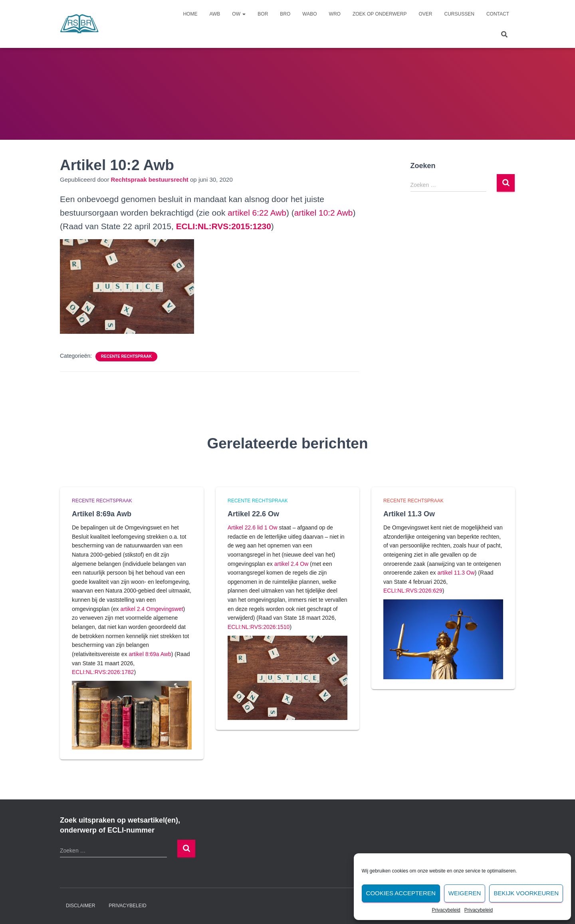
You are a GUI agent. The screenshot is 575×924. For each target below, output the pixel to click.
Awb (215, 14)
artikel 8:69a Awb (150, 654)
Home (190, 14)
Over (426, 14)
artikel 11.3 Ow (456, 573)
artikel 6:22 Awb (257, 213)
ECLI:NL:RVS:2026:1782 (103, 672)
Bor (263, 14)
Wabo (309, 14)
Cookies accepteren (401, 893)
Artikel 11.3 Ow (409, 514)
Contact (498, 14)
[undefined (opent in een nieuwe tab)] (224, 226)
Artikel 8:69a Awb (102, 514)
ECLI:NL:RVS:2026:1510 (259, 627)
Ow (239, 14)
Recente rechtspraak (126, 356)
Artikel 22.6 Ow (253, 514)
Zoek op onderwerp (380, 14)
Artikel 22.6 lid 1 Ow (253, 527)
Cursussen (459, 14)
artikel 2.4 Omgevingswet (152, 609)
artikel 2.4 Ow (291, 564)
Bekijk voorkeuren (526, 893)
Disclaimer (80, 906)
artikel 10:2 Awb (324, 213)
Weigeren (465, 893)
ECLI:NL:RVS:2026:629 (413, 591)
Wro (335, 14)
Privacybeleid (446, 910)
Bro (285, 14)
